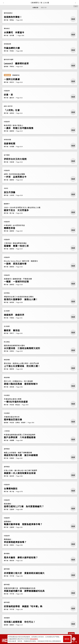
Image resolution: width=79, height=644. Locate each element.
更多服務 (71, 633)
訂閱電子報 (73, 642)
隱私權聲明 (34, 639)
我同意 (67, 639)
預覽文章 (44, 7)
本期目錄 (35, 7)
